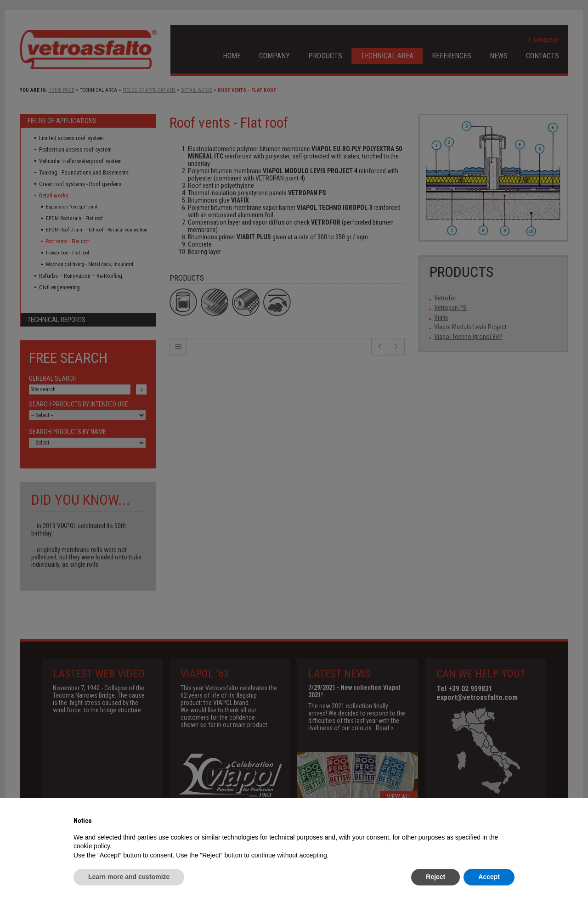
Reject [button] (435, 877)
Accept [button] (489, 877)
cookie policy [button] (92, 846)
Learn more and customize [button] (129, 877)
